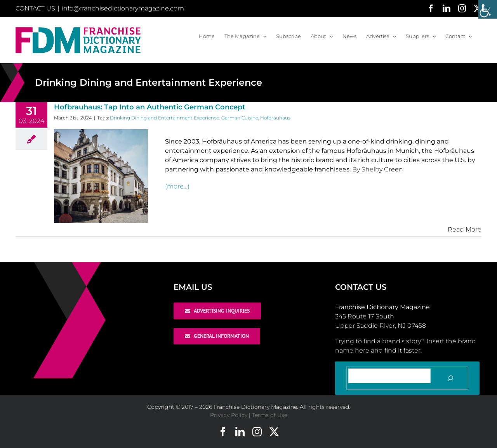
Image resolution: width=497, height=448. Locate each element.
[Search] (450, 378)
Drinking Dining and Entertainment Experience (165, 118)
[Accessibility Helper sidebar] (488, 9)
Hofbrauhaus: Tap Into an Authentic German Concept (150, 107)
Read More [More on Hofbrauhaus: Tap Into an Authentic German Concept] (465, 229)
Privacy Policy (229, 415)
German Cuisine (240, 118)
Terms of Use (270, 415)
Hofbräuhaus (275, 118)
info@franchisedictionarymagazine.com (123, 8)
